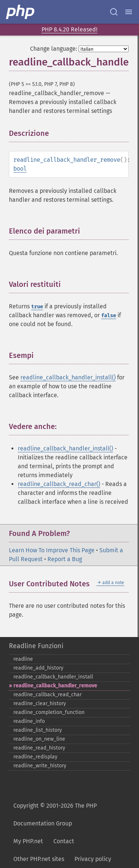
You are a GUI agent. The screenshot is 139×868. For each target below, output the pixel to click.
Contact (64, 841)
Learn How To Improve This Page (52, 550)
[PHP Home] (21, 12)
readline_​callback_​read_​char (47, 695)
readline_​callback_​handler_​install (53, 677)
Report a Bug (65, 559)
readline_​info (29, 721)
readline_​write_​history (40, 766)
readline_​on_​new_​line (39, 739)
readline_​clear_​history (40, 703)
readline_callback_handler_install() (68, 377)
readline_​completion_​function (49, 712)
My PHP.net (28, 841)
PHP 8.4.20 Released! (69, 29)
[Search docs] (114, 12)
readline (23, 659)
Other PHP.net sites (39, 859)
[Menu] (129, 12)
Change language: (54, 49)
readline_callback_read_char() (59, 484)
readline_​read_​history (39, 748)
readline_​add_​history (38, 668)
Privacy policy (93, 859)
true (37, 307)
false (109, 316)
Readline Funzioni (36, 646)
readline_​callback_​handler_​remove (55, 686)
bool (20, 169)
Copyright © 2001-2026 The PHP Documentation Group (55, 815)
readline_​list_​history (38, 730)
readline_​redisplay (35, 757)
